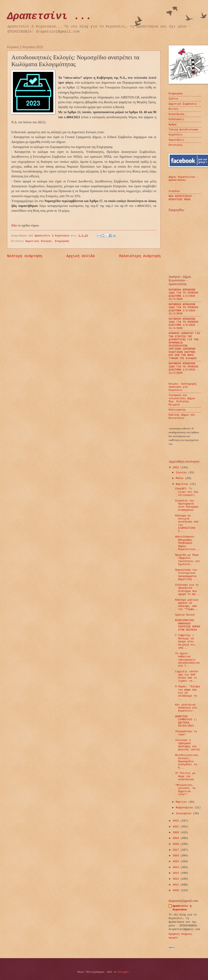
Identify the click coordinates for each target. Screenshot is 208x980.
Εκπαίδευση (176, 114)
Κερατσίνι (176, 135)
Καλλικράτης (177, 410)
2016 (177, 856)
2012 (177, 879)
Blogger (124, 972)
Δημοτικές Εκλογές (39, 241)
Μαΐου (180, 478)
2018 (177, 844)
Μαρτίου (182, 802)
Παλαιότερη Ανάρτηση (140, 256)
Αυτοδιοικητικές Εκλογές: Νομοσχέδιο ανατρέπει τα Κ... (187, 761)
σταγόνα (174, 191)
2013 (177, 873)
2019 (177, 838)
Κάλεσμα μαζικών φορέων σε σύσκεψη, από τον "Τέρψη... (187, 605)
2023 (177, 468)
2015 (177, 861)
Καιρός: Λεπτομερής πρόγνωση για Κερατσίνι (183, 387)
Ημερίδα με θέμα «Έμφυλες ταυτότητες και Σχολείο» (188, 560)
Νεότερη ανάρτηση (25, 256)
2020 (177, 833)
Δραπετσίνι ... (49, 16)
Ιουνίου (182, 473)
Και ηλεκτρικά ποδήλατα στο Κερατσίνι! (186, 708)
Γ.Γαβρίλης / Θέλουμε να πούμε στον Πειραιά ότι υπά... (185, 642)
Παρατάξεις (176, 140)
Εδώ (15, 225)
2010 (177, 890)
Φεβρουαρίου (185, 808)
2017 (177, 850)
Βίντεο (173, 109)
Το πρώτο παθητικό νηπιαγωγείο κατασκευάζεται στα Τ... (188, 660)
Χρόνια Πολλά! (185, 615)
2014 (177, 867)
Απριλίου (183, 484)
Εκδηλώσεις (176, 119)
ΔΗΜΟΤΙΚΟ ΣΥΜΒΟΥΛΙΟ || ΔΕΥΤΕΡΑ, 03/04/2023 (186, 721)
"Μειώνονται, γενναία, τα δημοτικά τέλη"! (185, 790)
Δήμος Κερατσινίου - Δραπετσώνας (183, 179)
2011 (177, 885)
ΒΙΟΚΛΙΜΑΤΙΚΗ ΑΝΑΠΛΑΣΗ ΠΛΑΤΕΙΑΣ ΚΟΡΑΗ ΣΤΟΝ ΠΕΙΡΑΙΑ (188, 625)
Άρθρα (173, 125)
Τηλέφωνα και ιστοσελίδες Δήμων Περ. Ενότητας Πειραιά (182, 400)
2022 (177, 821)
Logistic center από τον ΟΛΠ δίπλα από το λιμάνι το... (187, 676)
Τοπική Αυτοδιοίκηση (183, 130)
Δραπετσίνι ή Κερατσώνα (182, 908)
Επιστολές (176, 145)
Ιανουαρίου (184, 813)
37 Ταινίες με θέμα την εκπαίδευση (185, 776)
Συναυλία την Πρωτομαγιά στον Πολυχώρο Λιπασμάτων (187, 505)
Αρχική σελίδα (81, 256)
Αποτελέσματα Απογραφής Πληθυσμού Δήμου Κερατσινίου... (188, 543)
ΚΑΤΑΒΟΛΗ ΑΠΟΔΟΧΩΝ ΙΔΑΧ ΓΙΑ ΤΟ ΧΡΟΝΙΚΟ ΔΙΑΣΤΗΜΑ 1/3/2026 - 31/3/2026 (183, 294)
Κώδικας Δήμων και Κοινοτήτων (182, 416)
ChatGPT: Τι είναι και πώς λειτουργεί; (187, 492)
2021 (177, 827)
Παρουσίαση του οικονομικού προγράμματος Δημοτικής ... (187, 575)
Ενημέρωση (62, 241)
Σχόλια (173, 99)
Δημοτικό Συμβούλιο (183, 104)
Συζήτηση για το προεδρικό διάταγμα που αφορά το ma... (188, 590)
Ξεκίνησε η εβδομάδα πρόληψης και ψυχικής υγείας (188, 745)
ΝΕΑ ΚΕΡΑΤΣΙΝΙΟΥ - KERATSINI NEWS (182, 198)
